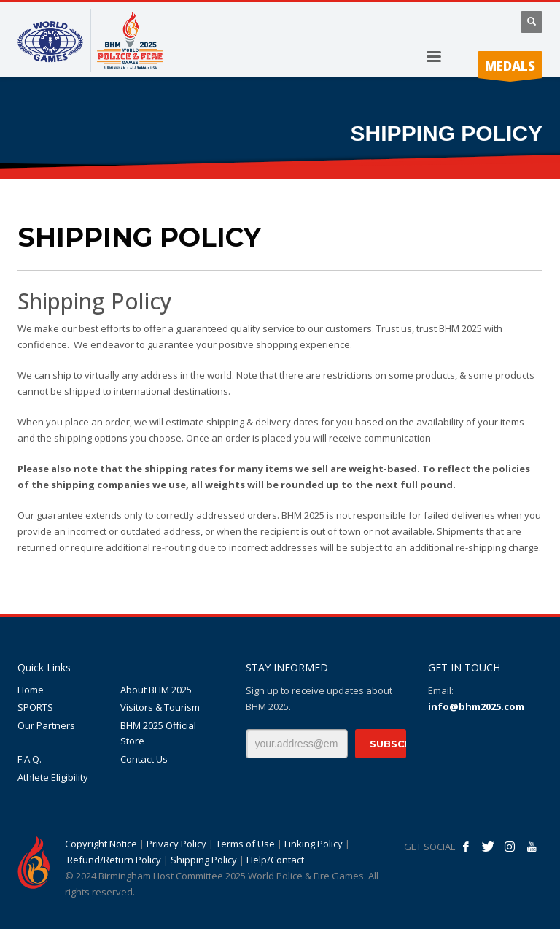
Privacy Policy (176, 844)
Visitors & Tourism (160, 707)
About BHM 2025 (156, 690)
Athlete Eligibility (53, 777)
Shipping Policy (204, 860)
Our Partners (46, 725)
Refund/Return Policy (114, 860)
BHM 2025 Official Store (158, 733)
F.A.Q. (30, 759)
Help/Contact (275, 860)
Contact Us (144, 759)
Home (31, 690)
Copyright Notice (101, 844)
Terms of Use (245, 844)
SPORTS (35, 707)
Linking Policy (314, 844)
